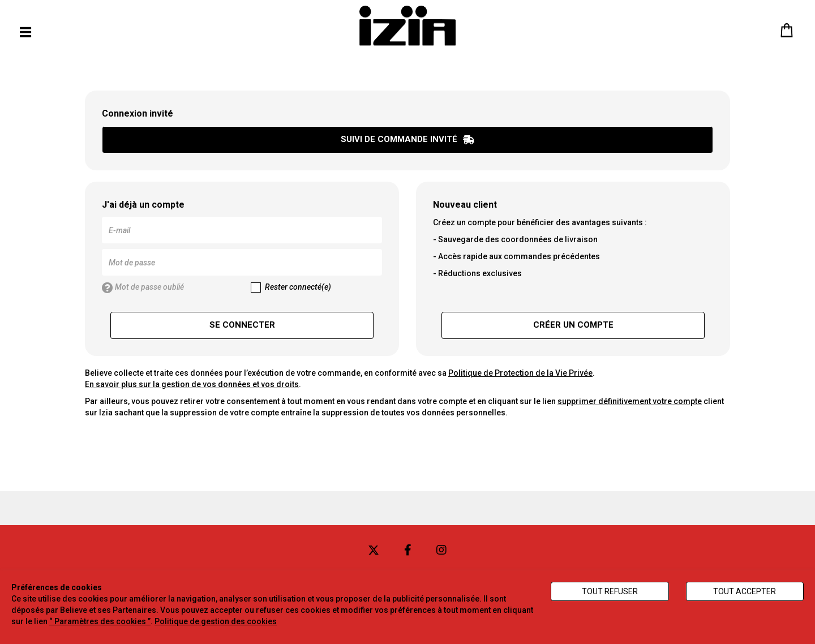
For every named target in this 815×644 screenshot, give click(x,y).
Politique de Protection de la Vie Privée (520, 373)
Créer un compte (573, 325)
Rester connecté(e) (291, 287)
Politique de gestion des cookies (216, 621)
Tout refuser (610, 591)
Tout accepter (745, 591)
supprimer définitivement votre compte (630, 401)
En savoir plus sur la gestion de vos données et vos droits (192, 384)
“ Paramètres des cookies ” (100, 621)
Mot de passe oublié (143, 288)
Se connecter (242, 325)
